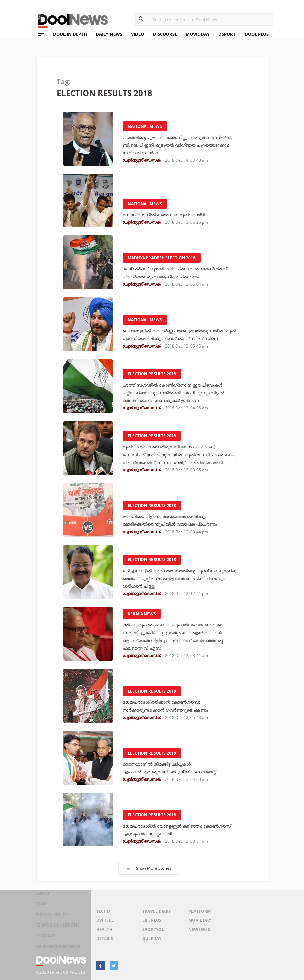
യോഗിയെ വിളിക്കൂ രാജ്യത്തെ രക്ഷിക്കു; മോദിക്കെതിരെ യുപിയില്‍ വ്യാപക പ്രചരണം (175, 517)
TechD (103, 911)
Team (37, 913)
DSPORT (227, 34)
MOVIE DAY (198, 34)
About (39, 904)
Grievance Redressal (58, 948)
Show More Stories (149, 868)
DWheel (105, 920)
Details (105, 938)
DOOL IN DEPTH (70, 34)
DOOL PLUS (257, 34)
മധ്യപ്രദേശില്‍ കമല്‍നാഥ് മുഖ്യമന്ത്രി (169, 215)
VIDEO (138, 34)
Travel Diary (157, 911)
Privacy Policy (50, 921)
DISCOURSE (165, 34)
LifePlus (152, 920)
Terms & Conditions (57, 930)
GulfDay (152, 938)
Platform (200, 911)
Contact (42, 939)
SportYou (154, 929)
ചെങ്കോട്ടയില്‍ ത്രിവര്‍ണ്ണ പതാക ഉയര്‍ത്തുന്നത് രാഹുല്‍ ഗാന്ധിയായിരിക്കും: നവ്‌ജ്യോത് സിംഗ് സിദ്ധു (179, 331)
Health (104, 929)
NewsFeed (200, 929)
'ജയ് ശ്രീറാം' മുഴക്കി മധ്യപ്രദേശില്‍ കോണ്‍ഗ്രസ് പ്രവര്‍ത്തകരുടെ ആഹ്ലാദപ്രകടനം (167, 269)
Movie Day (200, 920)
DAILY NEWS (109, 34)
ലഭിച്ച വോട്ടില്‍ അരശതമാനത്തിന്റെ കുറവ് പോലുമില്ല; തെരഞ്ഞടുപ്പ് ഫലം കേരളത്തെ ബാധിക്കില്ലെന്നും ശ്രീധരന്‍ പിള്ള (178, 578)
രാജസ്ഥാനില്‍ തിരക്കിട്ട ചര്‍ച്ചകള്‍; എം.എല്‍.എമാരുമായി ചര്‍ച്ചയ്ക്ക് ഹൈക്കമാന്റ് (168, 764)
